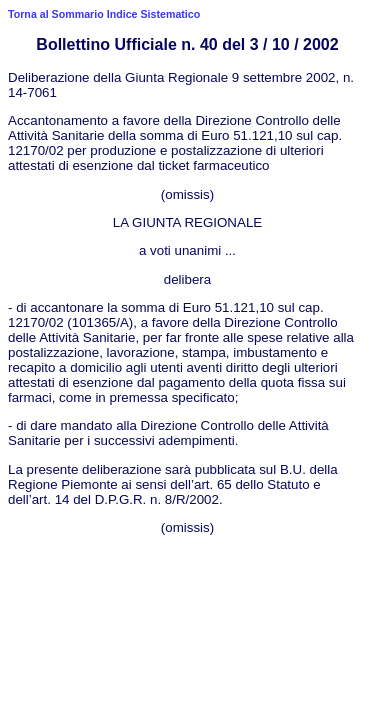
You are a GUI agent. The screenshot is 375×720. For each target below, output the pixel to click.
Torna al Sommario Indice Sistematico (104, 14)
